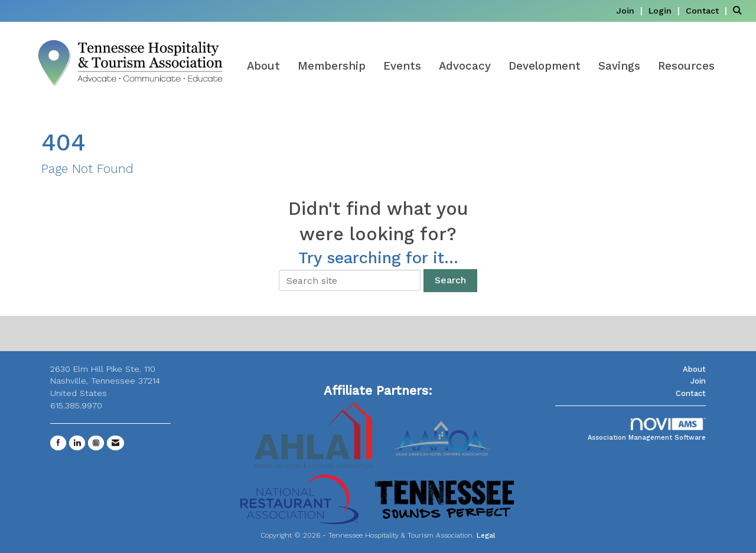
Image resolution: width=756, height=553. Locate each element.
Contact (691, 393)
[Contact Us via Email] (115, 443)
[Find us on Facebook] (58, 443)
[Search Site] (740, 10)
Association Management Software (647, 430)
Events (402, 66)
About (263, 66)
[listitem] (631, 10)
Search (450, 280)
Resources (686, 66)
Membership (332, 66)
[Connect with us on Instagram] (96, 443)
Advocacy (465, 66)
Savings (619, 66)
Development (545, 66)
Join (698, 381)
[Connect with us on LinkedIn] (77, 443)
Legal (486, 535)
